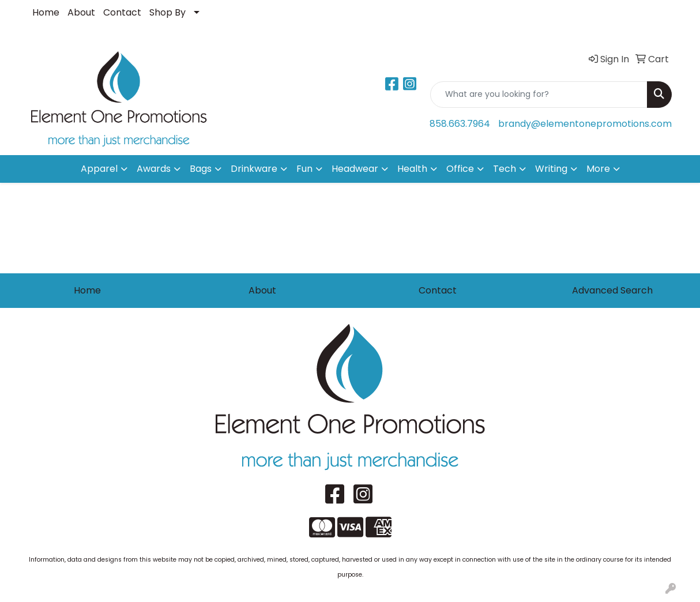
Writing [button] (551, 169)
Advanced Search (612, 290)
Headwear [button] (355, 169)
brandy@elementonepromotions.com (585, 124)
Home (46, 12)
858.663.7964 (460, 124)
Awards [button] (154, 169)
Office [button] (460, 169)
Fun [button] (304, 169)
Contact (122, 12)
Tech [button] (505, 169)
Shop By (168, 12)
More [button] (598, 169)
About (81, 12)
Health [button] (412, 169)
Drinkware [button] (254, 169)
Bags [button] (201, 169)
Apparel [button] (99, 169)
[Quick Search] (539, 95)
